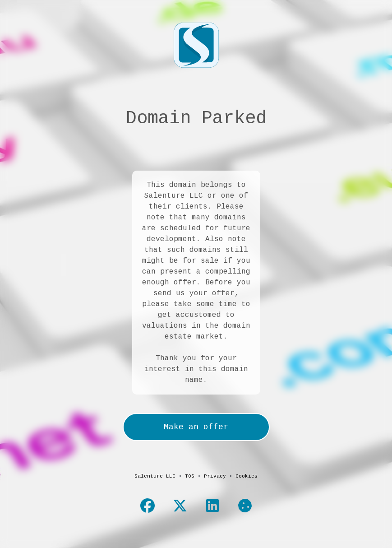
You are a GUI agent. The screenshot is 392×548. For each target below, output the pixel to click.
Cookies (247, 476)
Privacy (215, 476)
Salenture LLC (155, 476)
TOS (190, 476)
